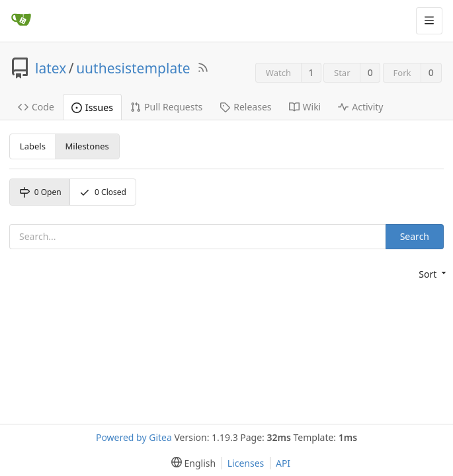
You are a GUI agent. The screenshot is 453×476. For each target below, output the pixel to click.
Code (36, 107)
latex (51, 68)
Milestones (87, 146)
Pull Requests (166, 107)
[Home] (21, 20)
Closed (103, 192)
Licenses (246, 463)
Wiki (305, 107)
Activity (360, 107)
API (283, 463)
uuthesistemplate (133, 68)
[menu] (431, 274)
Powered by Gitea (134, 437)
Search (415, 236)
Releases (245, 107)
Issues (92, 107)
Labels (33, 146)
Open (40, 192)
